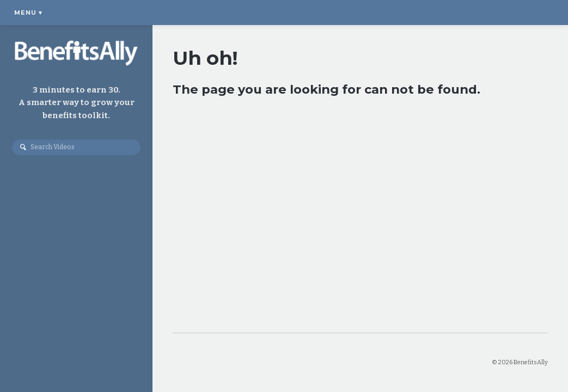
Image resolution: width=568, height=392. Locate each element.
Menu (28, 13)
